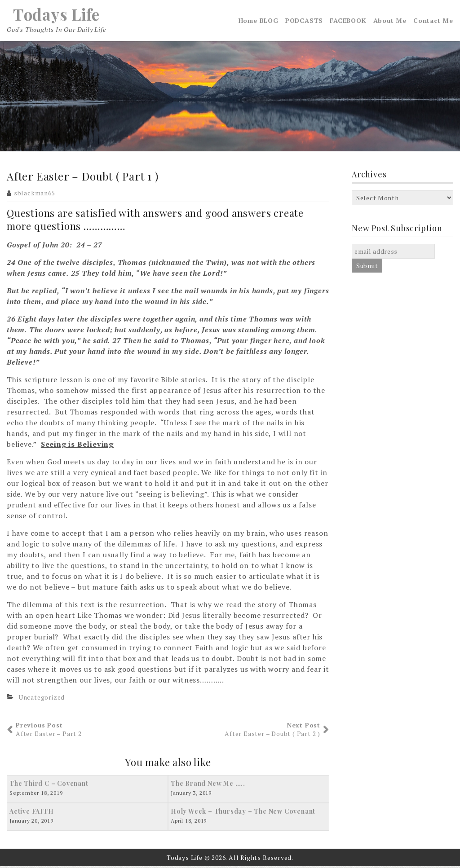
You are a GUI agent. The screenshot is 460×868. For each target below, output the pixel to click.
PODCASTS (304, 21)
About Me (390, 21)
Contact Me (433, 21)
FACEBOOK (348, 21)
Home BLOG (259, 21)
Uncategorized (42, 698)
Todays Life (56, 15)
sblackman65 (35, 195)
